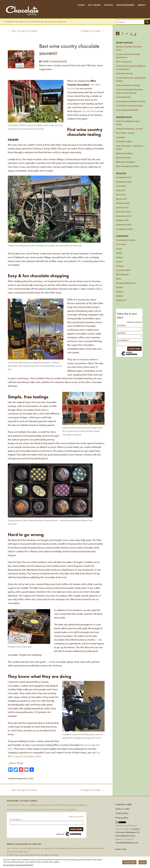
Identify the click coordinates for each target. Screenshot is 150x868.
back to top (121, 849)
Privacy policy (122, 818)
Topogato (120, 137)
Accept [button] (143, 862)
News (118, 279)
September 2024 (124, 224)
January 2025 (122, 207)
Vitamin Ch (121, 300)
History (119, 257)
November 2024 (123, 216)
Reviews (120, 292)
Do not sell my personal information (18, 865)
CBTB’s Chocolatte (55, 62)
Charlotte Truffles (124, 141)
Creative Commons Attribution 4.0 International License (128, 832)
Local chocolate (123, 270)
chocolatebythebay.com (127, 842)
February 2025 (123, 203)
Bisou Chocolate (123, 157)
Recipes (119, 287)
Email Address (123, 340)
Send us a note (122, 809)
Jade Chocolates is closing (128, 85)
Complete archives (125, 229)
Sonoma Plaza (89, 111)
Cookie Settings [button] (129, 862)
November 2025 (123, 177)
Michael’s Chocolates (125, 162)
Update (119, 296)
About (142, 5)
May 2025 (121, 190)
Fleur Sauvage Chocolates (128, 166)
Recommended (125, 5)
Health (119, 253)
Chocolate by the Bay (126, 240)
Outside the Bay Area (126, 283)
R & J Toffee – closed (125, 133)
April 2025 (121, 194)
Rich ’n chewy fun (124, 62)
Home (81, 5)
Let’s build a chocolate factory (129, 105)
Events (109, 5)
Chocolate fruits (123, 97)
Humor (119, 261)
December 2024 (123, 212)
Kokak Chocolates (124, 153)
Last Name (121, 333)
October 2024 (122, 220)
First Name (121, 325)
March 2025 (121, 199)
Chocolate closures (125, 73)
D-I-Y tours (121, 244)
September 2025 (124, 182)
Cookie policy (122, 813)
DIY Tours (95, 5)
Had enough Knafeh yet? (127, 110)
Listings (120, 266)
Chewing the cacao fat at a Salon (131, 101)
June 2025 (121, 186)
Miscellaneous (122, 274)
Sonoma (88, 745)
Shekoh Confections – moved (129, 129)
